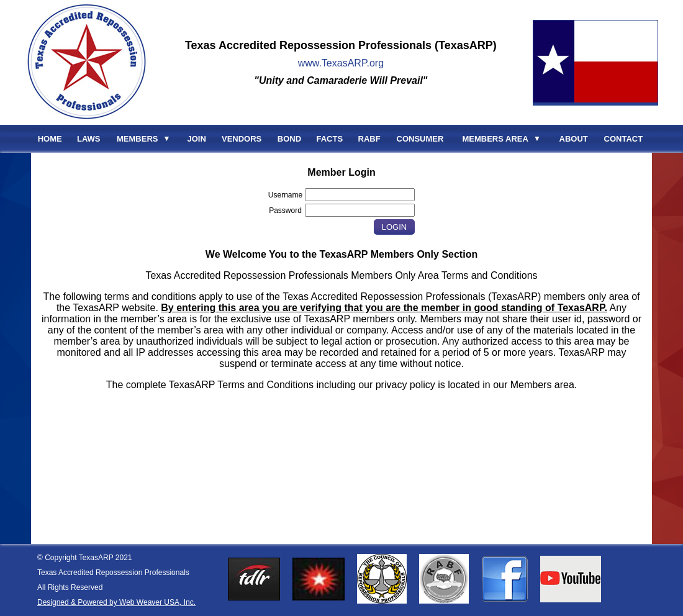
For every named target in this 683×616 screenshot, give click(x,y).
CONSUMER (420, 139)
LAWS (89, 139)
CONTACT (624, 139)
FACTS (330, 139)
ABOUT (574, 139)
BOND (289, 139)
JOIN (197, 139)
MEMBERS (137, 139)
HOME (50, 139)
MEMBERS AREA (495, 139)
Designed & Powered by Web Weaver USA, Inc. (116, 602)
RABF (369, 139)
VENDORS (242, 139)
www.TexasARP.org (341, 63)
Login (394, 227)
